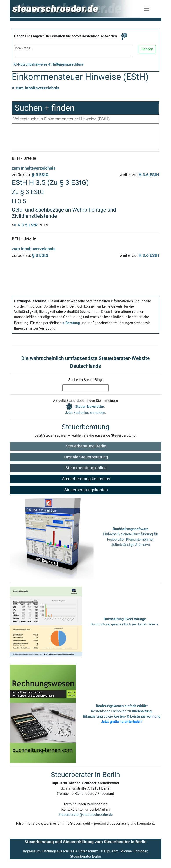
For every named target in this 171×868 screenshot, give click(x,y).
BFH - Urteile (24, 158)
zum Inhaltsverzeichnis (37, 88)
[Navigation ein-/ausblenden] (147, 9)
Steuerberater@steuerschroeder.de (85, 815)
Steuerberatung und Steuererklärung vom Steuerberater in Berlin (85, 842)
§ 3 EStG (40, 175)
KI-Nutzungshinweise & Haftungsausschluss (49, 64)
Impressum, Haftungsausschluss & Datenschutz (60, 851)
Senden (147, 49)
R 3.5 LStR (28, 225)
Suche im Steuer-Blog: (85, 380)
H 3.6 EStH (149, 175)
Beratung (73, 323)
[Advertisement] (86, 137)
